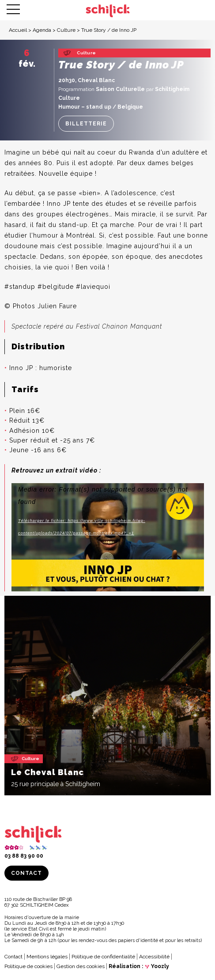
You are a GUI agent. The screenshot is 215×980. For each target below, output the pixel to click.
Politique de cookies (28, 966)
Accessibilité (154, 957)
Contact (26, 873)
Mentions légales (47, 957)
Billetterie (86, 124)
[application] (108, 537)
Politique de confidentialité (103, 957)
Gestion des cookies (81, 966)
